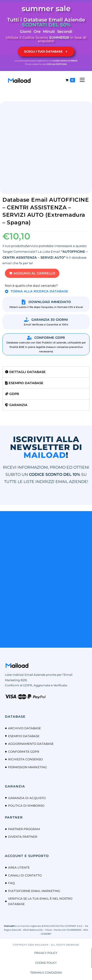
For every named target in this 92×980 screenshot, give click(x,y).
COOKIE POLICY (46, 963)
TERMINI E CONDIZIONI (46, 973)
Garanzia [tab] (16, 405)
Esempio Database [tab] (24, 383)
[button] (32, 273)
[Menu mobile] (80, 80)
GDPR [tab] (12, 394)
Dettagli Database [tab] (25, 372)
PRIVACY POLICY (46, 953)
